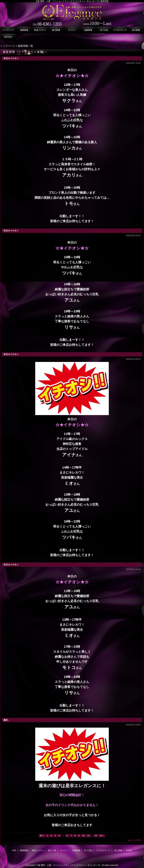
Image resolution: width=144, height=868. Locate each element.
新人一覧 (56, 30)
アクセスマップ (120, 30)
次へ (102, 836)
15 (96, 836)
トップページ (8, 46)
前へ (42, 836)
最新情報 (24, 30)
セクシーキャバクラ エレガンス (72, 14)
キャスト (72, 30)
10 (83, 836)
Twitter (8, 37)
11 (88, 836)
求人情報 (136, 30)
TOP (8, 30)
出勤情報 (88, 30)
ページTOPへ (136, 840)
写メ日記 (104, 30)
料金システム (40, 30)
